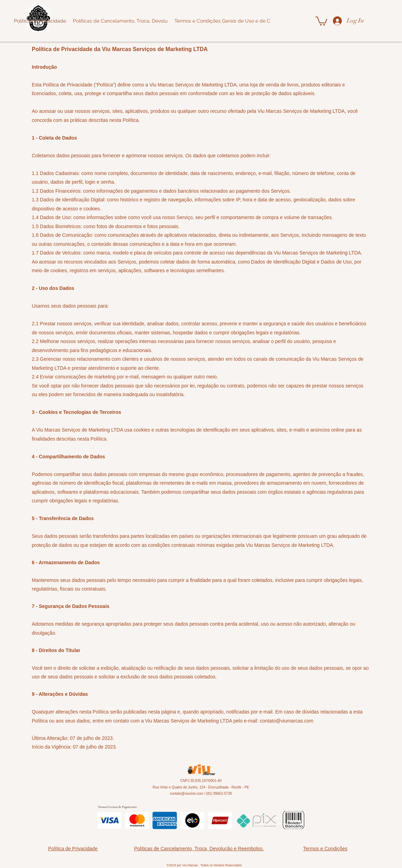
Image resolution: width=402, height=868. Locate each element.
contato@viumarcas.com (287, 721)
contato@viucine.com (187, 794)
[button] (321, 21)
